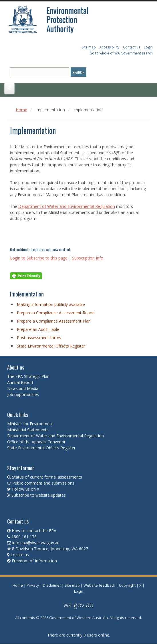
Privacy (33, 585)
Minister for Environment (30, 424)
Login (148, 47)
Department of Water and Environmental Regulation (67, 206)
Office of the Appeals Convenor (36, 442)
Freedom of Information (34, 561)
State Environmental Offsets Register (51, 346)
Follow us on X (26, 489)
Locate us (20, 555)
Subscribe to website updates (39, 495)
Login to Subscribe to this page (39, 258)
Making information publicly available (51, 304)
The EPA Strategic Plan (28, 376)
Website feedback (99, 585)
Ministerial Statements (28, 430)
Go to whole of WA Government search (121, 53)
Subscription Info (88, 258)
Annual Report (21, 382)
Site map (89, 47)
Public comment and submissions (43, 483)
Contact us (132, 47)
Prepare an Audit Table (38, 329)
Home (21, 110)
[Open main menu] (9, 89)
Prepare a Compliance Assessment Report (56, 313)
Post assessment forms (39, 338)
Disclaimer (52, 585)
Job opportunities (23, 394)
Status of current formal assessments (47, 477)
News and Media (23, 388)
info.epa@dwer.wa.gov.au (36, 543)
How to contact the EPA (34, 531)
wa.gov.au (78, 605)
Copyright (127, 585)
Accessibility (109, 47)
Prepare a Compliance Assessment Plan (54, 321)
